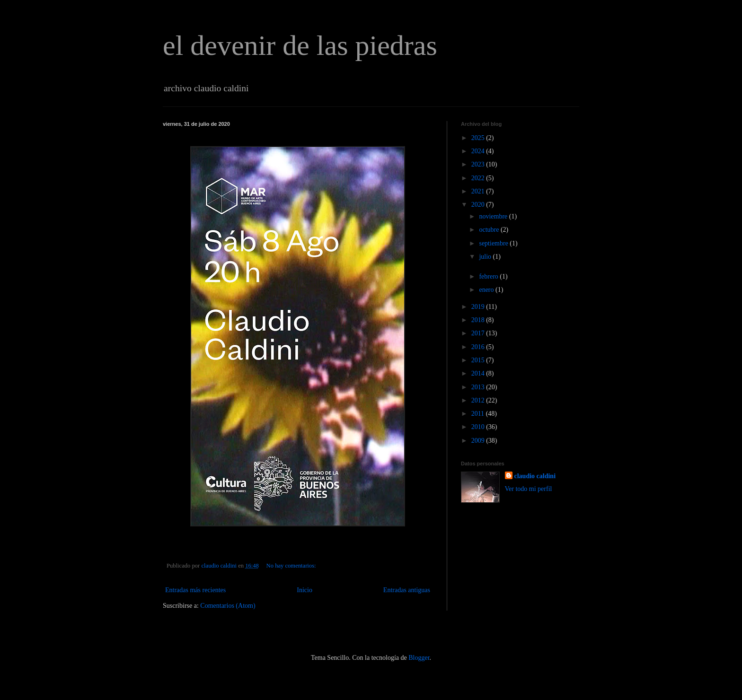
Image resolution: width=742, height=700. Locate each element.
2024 (479, 151)
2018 (479, 320)
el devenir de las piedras (300, 45)
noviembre (494, 216)
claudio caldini (535, 476)
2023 (479, 164)
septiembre (494, 243)
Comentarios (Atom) (228, 606)
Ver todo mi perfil (529, 489)
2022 (479, 178)
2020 (479, 205)
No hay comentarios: (292, 566)
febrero (489, 276)
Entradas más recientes (195, 590)
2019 (479, 307)
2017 (479, 333)
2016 (479, 347)
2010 (479, 427)
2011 (479, 414)
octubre (490, 230)
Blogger (419, 658)
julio (486, 257)
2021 (479, 191)
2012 (479, 400)
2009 (479, 441)
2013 (479, 387)
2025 (479, 138)
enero (487, 290)
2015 (479, 360)
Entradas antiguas (407, 590)
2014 (479, 373)
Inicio (305, 590)
